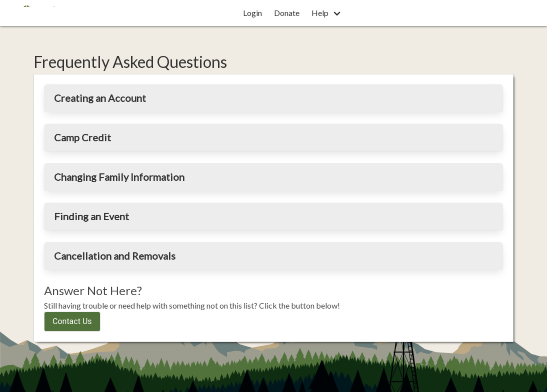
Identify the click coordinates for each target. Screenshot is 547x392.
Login (252, 13)
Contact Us (72, 321)
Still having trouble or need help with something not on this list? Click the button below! (192, 305)
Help (320, 13)
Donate (287, 13)
